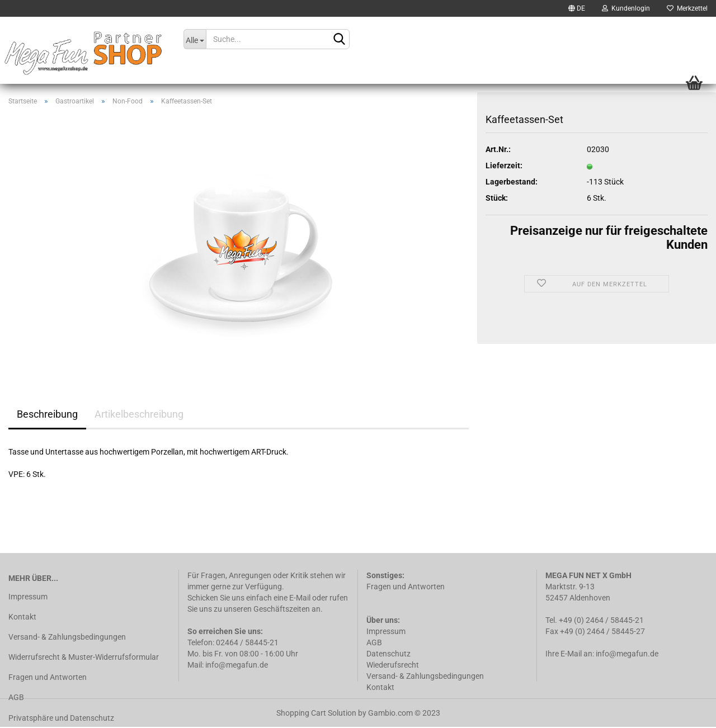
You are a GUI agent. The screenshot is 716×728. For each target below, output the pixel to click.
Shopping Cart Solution (316, 713)
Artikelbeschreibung (139, 414)
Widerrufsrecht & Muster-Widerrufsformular (84, 657)
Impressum (28, 597)
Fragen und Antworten (48, 677)
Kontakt (22, 617)
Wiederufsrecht (393, 665)
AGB (16, 697)
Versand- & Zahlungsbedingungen (67, 637)
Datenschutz (389, 654)
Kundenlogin (626, 8)
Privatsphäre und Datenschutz (61, 718)
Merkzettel (687, 8)
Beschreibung (47, 414)
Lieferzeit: (504, 166)
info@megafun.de (627, 654)
